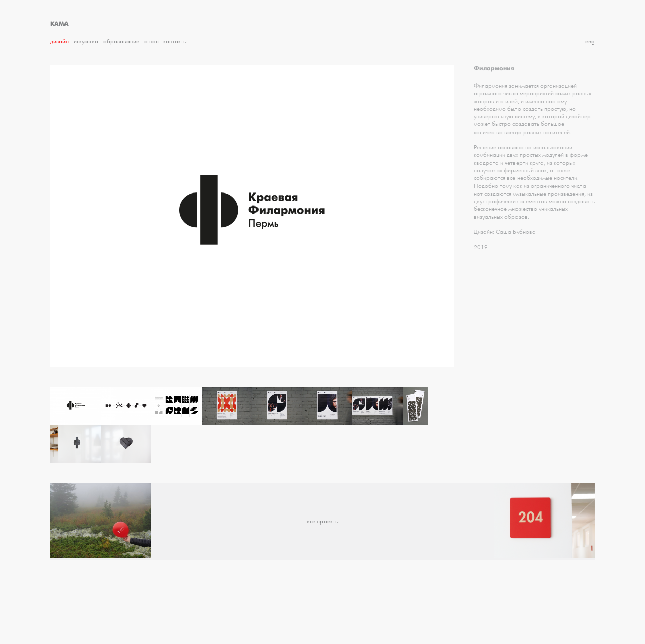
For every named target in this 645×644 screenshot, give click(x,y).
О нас (151, 42)
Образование (121, 42)
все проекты (323, 521)
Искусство (86, 42)
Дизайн (59, 42)
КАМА (59, 24)
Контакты (175, 42)
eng (590, 42)
